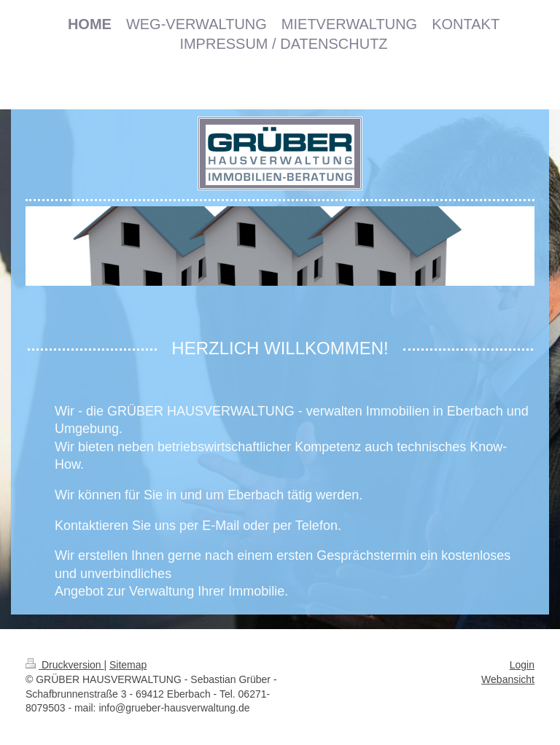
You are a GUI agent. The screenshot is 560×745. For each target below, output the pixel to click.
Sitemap (128, 665)
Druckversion (65, 665)
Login (522, 665)
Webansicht (508, 679)
